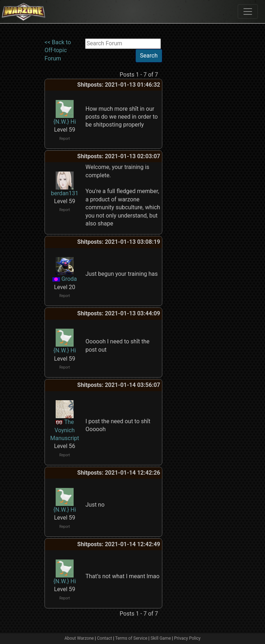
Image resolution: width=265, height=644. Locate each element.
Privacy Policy (187, 638)
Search (149, 56)
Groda (69, 279)
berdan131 (65, 193)
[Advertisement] (192, 146)
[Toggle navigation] (248, 12)
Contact (104, 638)
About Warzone (79, 638)
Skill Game (161, 638)
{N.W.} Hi (64, 122)
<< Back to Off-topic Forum (58, 50)
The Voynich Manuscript (65, 430)
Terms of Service (131, 638)
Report (65, 139)
